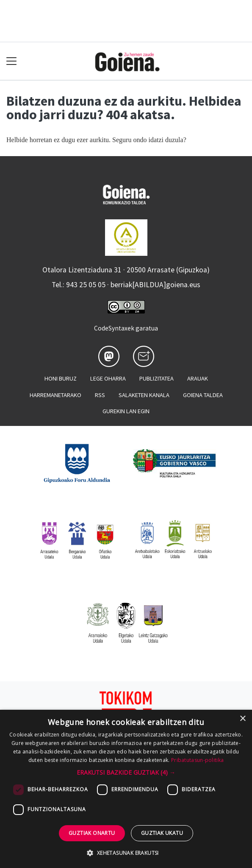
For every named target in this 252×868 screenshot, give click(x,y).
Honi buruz (61, 378)
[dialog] (126, 789)
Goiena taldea (203, 395)
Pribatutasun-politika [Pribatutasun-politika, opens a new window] (197, 760)
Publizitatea (156, 378)
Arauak (198, 378)
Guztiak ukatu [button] (162, 833)
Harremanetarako (55, 395)
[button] (126, 772)
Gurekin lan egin (126, 411)
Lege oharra (108, 378)
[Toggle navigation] (12, 61)
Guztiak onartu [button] (92, 833)
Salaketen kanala (144, 395)
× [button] (242, 719)
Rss (100, 395)
